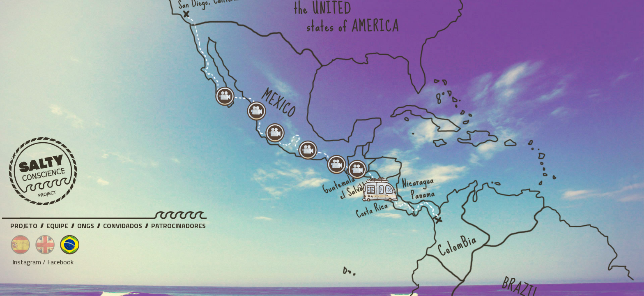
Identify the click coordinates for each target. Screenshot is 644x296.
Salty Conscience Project (43, 171)
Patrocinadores (178, 224)
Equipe (57, 224)
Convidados (123, 224)
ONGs (86, 224)
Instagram (27, 262)
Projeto (24, 224)
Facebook (60, 262)
